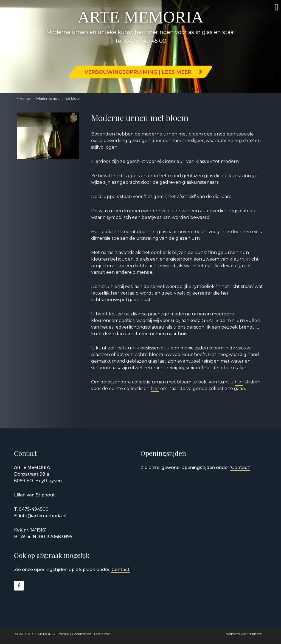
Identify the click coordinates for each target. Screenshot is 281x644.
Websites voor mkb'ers (244, 634)
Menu (269, 7)
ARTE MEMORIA (41, 634)
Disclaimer (102, 634)
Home (25, 98)
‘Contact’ (240, 468)
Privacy (63, 634)
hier (239, 382)
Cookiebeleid (82, 634)
